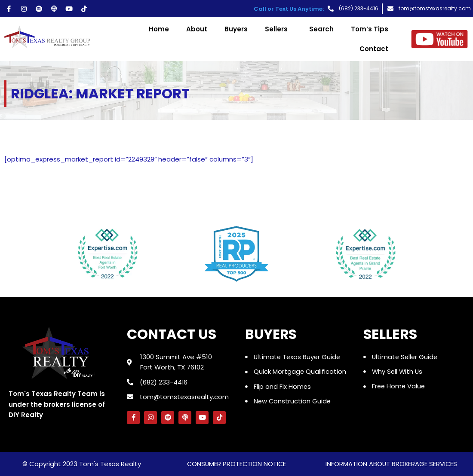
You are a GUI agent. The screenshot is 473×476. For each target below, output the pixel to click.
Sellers (278, 29)
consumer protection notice (236, 464)
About (197, 29)
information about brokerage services (391, 464)
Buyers (236, 29)
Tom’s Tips (370, 29)
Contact (374, 49)
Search (321, 29)
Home (159, 29)
